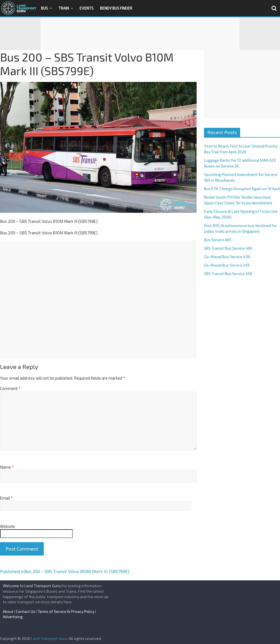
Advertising (13, 617)
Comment (10, 388)
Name (7, 467)
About (8, 611)
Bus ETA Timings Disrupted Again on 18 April (242, 189)
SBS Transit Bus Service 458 (228, 274)
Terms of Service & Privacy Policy (66, 611)
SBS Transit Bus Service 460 (228, 248)
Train (64, 8)
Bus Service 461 (218, 240)
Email (6, 498)
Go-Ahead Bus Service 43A (227, 257)
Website (8, 526)
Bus (44, 8)
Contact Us (26, 611)
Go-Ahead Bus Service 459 (227, 265)
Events (87, 8)
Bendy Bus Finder (116, 8)
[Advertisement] (140, 34)
